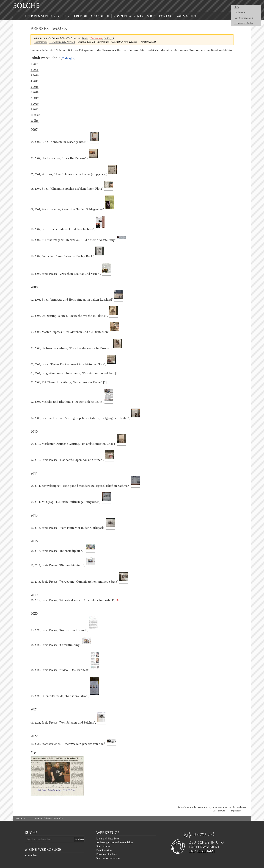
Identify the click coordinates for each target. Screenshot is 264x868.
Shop (151, 16)
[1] (117, 373)
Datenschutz (219, 811)
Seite (237, 7)
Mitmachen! (187, 16)
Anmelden (31, 855)
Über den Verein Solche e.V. (48, 16)
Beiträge (108, 38)
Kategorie (20, 818)
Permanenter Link (107, 854)
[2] (105, 382)
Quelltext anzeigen (244, 18)
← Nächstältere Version (62, 42)
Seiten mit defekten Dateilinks (48, 818)
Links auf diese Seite (108, 839)
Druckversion (104, 850)
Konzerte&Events (128, 16)
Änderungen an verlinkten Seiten (115, 842)
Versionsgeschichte (244, 23)
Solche (26, 5)
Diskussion (240, 12)
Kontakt (166, 16)
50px (119, 600)
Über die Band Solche (92, 16)
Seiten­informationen (108, 858)
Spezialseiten (104, 846)
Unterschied (41, 42)
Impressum (236, 811)
